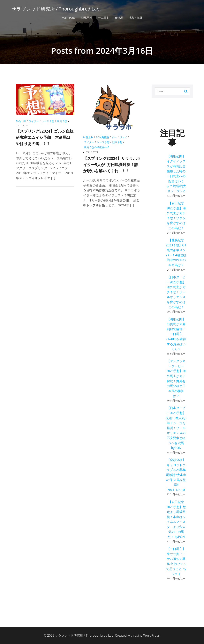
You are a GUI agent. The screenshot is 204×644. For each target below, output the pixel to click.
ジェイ (123, 137)
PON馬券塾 (102, 137)
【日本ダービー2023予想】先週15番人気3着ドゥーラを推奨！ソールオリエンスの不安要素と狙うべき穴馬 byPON (176, 428)
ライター (34, 121)
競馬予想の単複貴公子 (97, 147)
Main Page (69, 18)
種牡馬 (119, 18)
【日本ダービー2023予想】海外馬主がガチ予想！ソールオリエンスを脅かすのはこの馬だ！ (176, 292)
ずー (114, 137)
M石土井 (21, 121)
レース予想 (48, 121)
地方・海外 (136, 18)
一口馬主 (103, 18)
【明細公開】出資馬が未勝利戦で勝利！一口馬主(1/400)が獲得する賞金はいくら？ (176, 334)
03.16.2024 (22, 125)
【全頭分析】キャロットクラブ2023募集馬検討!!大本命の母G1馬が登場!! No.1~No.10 (176, 475)
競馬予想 (87, 18)
